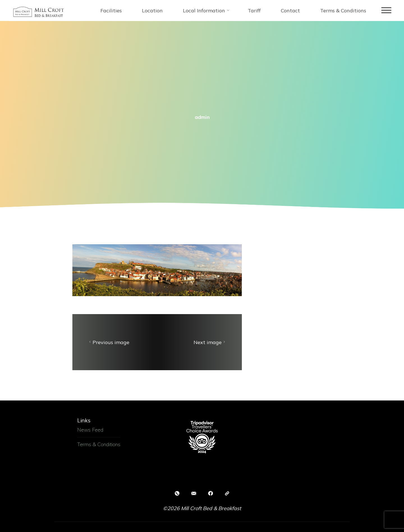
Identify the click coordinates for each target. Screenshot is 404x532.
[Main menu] (386, 11)
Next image (210, 342)
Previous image (108, 342)
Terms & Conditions (99, 444)
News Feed (90, 430)
